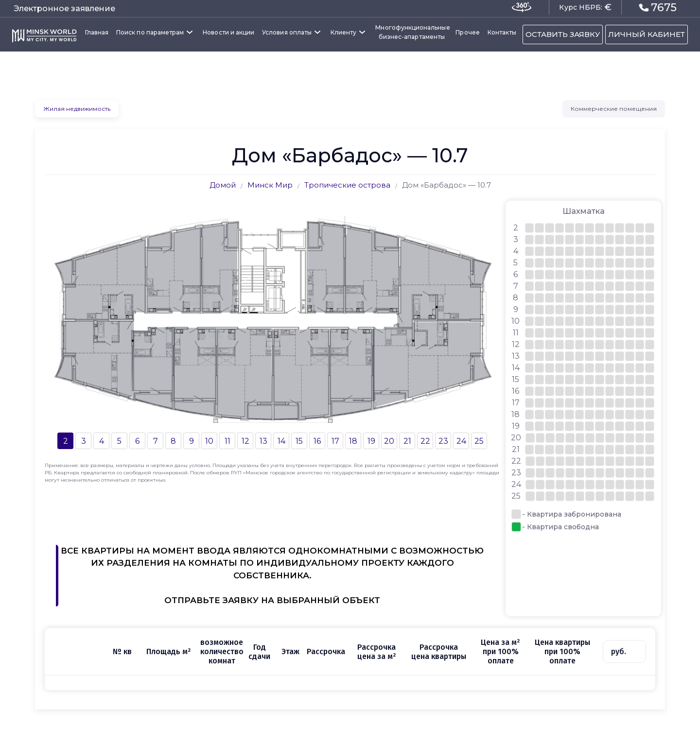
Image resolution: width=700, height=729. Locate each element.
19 (371, 441)
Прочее (467, 32)
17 (335, 441)
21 (407, 441)
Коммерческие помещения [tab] (614, 109)
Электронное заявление (64, 9)
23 (443, 441)
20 (389, 441)
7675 (658, 7)
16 (317, 441)
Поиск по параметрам (150, 32)
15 (299, 441)
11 (227, 441)
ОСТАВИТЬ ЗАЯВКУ (563, 34)
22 (425, 441)
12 (245, 441)
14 (281, 441)
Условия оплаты (287, 32)
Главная (97, 32)
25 (479, 441)
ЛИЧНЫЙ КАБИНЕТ (647, 34)
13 (263, 441)
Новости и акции (228, 32)
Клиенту (343, 32)
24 (461, 441)
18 (353, 441)
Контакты (502, 32)
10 (209, 441)
